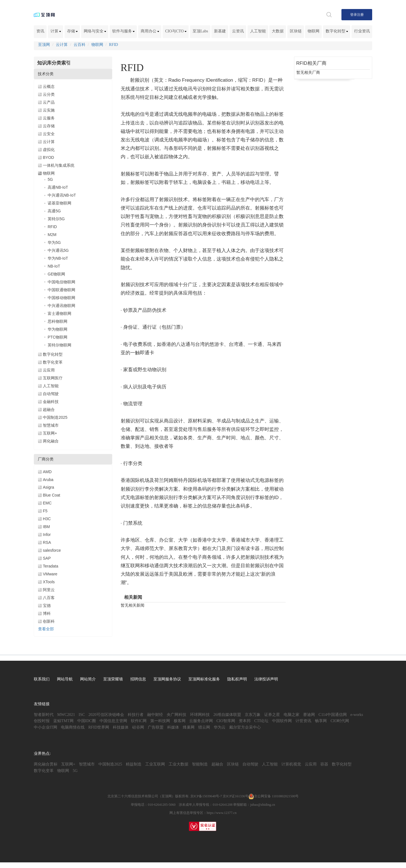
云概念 (49, 86)
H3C (47, 519)
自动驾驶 (51, 394)
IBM (46, 527)
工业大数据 (178, 764)
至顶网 (44, 45)
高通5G (54, 211)
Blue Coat (51, 495)
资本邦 (245, 721)
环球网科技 (200, 715)
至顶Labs (200, 31)
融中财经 (155, 715)
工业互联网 (155, 764)
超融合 (49, 409)
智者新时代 (44, 715)
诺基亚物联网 (59, 203)
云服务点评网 (201, 721)
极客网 (180, 721)
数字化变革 (53, 362)
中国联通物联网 (61, 290)
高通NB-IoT (58, 187)
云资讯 (238, 31)
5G (50, 179)
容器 (324, 764)
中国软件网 (282, 721)
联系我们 (42, 679)
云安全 (49, 134)
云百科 (80, 45)
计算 (56, 31)
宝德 (47, 606)
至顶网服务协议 (167, 679)
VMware (50, 574)
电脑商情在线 (73, 727)
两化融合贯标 (46, 764)
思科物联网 (58, 321)
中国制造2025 (55, 417)
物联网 (314, 31)
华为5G (54, 242)
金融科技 (51, 402)
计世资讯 (303, 721)
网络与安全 (95, 31)
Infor (47, 535)
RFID (114, 45)
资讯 (40, 31)
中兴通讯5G (58, 250)
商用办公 (150, 31)
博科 (47, 613)
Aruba (48, 480)
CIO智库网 (226, 721)
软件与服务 (123, 31)
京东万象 (253, 715)
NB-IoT (54, 266)
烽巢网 (189, 727)
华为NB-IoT (58, 258)
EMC (47, 503)
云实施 (49, 110)
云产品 (49, 102)
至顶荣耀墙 (113, 679)
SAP (47, 558)
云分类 (49, 94)
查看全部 (46, 629)
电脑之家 (292, 715)
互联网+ (50, 433)
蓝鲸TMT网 (63, 721)
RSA (47, 542)
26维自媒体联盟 (227, 715)
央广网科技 (176, 715)
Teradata (50, 566)
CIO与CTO (176, 31)
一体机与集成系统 (59, 165)
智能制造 (200, 764)
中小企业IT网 (46, 727)
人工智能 (258, 31)
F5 (45, 511)
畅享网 (321, 721)
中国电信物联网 (61, 282)
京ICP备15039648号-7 (206, 796)
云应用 (49, 370)
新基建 (220, 31)
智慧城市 (51, 425)
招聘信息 (138, 679)
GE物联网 (56, 274)
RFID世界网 (99, 727)
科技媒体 (121, 727)
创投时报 (42, 721)
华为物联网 (58, 329)
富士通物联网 (59, 313)
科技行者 (136, 715)
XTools (49, 582)
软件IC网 (139, 721)
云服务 (49, 118)
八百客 (49, 598)
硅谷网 (138, 727)
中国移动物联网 (61, 298)
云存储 (49, 126)
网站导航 (65, 679)
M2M (52, 235)
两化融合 (51, 441)
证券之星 (272, 715)
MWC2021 (66, 715)
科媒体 (173, 727)
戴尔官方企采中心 (245, 727)
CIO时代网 (340, 721)
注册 (360, 15)
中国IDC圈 (87, 721)
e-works (357, 715)
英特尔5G (56, 219)
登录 (354, 15)
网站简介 (88, 679)
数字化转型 (337, 31)
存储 (72, 31)
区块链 (296, 31)
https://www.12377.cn (222, 813)
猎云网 (204, 727)
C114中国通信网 (333, 715)
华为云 (220, 727)
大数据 (278, 31)
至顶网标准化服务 (204, 679)
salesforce (52, 550)
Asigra (48, 487)
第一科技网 (160, 721)
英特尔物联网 (59, 345)
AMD (47, 472)
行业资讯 (362, 31)
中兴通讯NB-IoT (62, 195)
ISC (82, 715)
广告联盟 (156, 727)
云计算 (62, 45)
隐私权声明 (237, 679)
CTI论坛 (262, 721)
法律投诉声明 (266, 679)
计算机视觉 (291, 764)
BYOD (48, 157)
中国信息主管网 (113, 721)
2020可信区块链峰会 (106, 715)
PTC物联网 (58, 337)
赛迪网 (309, 715)
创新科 (49, 621)
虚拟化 (49, 150)
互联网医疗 (53, 378)
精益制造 (134, 764)
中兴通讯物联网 (61, 306)
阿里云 (49, 590)
